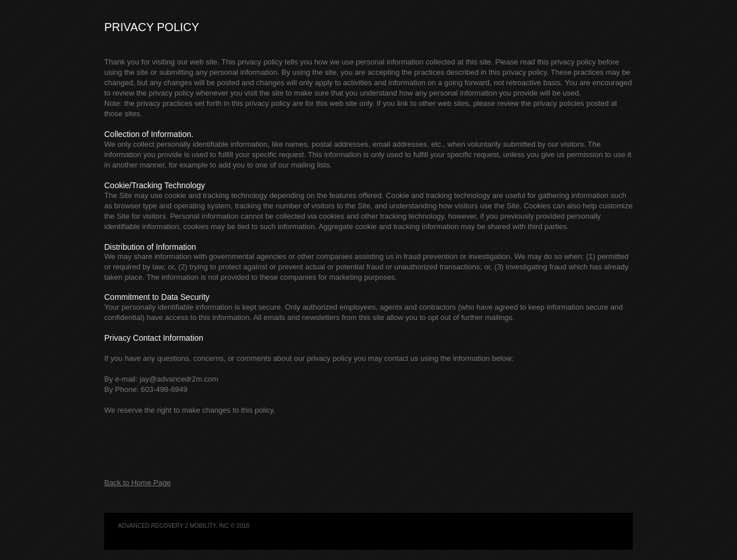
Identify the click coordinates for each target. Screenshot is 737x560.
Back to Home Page (138, 483)
